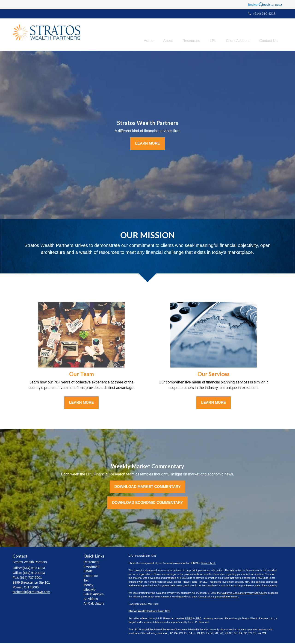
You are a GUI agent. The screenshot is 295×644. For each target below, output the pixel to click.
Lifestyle (90, 590)
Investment (91, 567)
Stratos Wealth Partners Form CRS (149, 612)
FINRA (189, 619)
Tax (86, 581)
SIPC (198, 619)
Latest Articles (94, 595)
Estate (88, 572)
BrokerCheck (208, 564)
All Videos (91, 599)
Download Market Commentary (147, 487)
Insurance (91, 576)
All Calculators (94, 604)
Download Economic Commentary (147, 503)
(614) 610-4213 (262, 14)
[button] (160, 35)
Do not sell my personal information (218, 597)
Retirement (91, 563)
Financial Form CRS (145, 556)
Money (88, 586)
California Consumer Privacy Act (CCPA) (244, 594)
